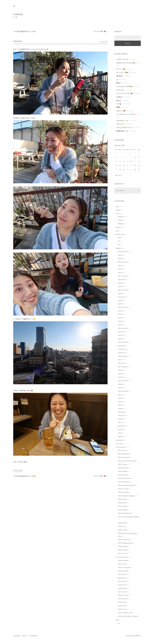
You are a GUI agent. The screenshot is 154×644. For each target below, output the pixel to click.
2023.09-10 (122, 412)
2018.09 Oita (122, 503)
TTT (119, 245)
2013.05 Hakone (123, 468)
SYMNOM (18, 14)
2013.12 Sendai (123, 471)
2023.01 (121, 405)
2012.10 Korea (123, 581)
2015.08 (121, 335)
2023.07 (121, 409)
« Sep (116, 175)
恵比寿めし (120, 76)
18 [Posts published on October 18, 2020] (116, 165)
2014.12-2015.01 (123, 328)
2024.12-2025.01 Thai (125, 613)
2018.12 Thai (122, 606)
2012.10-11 (121, 287)
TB (119, 241)
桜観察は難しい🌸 (122, 131)
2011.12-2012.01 (123, 276)
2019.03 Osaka (123, 510)
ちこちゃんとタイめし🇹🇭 (125, 94)
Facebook (17, 636)
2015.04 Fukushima (124, 478)
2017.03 (121, 360)
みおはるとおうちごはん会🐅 (126, 63)
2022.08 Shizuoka (124, 540)
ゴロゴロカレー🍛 (122, 121)
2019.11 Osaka (123, 530)
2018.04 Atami (123, 499)
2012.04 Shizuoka (124, 457)
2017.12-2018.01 (123, 367)
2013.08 (121, 301)
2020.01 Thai (122, 609)
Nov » (121, 175)
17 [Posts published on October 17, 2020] (139, 161)
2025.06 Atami (123, 550)
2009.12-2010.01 (123, 252)
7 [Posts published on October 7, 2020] (128, 157)
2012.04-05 (122, 280)
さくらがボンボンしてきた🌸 (126, 114)
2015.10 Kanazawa (124, 482)
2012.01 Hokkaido (124, 454)
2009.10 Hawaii (123, 560)
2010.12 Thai (122, 564)
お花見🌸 (119, 97)
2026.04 (121, 436)
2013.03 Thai (122, 585)
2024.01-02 (122, 416)
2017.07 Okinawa (124, 492)
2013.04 (121, 294)
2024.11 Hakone (123, 547)
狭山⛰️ (119, 100)
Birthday (121, 217)
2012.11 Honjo (122, 464)
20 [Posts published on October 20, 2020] (124, 165)
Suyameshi (119, 440)
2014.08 (121, 321)
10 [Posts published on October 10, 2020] (139, 157)
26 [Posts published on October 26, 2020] (120, 170)
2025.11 (120, 433)
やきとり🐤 (120, 124)
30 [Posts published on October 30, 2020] (135, 170)
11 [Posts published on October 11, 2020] (116, 161)
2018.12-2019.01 (123, 381)
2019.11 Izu (121, 526)
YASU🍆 (119, 104)
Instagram (34, 636)
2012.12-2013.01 (123, 290)
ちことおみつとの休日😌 (125, 87)
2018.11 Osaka (123, 506)
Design (118, 210)
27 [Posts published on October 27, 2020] (124, 170)
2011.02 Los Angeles (124, 567)
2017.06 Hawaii (123, 599)
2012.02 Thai (122, 574)
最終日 (119, 83)
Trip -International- (122, 557)
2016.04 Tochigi (123, 489)
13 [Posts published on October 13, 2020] (124, 161)
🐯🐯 (118, 107)
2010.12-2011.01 (123, 262)
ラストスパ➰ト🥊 (100, 31)
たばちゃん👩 (121, 111)
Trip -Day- (119, 444)
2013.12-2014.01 (123, 307)
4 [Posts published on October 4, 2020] (116, 157)
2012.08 (121, 283)
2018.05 (121, 374)
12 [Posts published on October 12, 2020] (120, 161)
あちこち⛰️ (120, 90)
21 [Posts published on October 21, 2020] (128, 165)
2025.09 (121, 429)
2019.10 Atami (123, 523)
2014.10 (121, 325)
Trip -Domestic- (121, 447)
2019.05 (121, 384)
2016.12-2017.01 (123, 356)
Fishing (120, 220)
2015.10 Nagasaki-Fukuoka (127, 485)
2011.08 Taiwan (123, 571)
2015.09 (121, 339)
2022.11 (120, 402)
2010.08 (121, 259)
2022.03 (121, 398)
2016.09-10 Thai (123, 595)
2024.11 (120, 422)
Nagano (119, 248)
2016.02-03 (122, 346)
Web (117, 620)
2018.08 (121, 377)
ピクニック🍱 (121, 69)
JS (119, 623)
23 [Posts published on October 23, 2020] (135, 165)
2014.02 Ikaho (123, 475)
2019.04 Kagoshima (125, 513)
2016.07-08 (122, 353)
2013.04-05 (122, 297)
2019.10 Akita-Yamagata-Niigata (129, 517)
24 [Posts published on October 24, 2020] (139, 165)
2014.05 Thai (122, 592)
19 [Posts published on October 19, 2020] (120, 165)
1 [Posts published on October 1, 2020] (131, 153)
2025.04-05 (122, 426)
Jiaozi (120, 238)
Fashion (119, 227)
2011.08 (121, 269)
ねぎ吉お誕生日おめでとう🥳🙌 (25, 31)
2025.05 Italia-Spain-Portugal (128, 616)
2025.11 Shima (123, 554)
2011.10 (120, 273)
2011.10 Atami (122, 450)
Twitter (25, 636)
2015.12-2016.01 (123, 342)
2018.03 (121, 370)
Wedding (121, 224)
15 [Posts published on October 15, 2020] (131, 161)
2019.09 (121, 388)
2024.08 (121, 419)
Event (118, 213)
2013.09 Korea (123, 588)
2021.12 (120, 395)
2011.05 (120, 266)
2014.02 (121, 311)
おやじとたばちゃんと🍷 (125, 128)
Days (21, 470)
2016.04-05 (122, 349)
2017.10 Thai (122, 602)
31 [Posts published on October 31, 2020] (139, 170)
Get (117, 231)
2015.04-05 (122, 332)
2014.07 (121, 318)
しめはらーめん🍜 (122, 59)
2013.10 (120, 304)
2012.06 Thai (122, 578)
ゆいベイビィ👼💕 (123, 73)
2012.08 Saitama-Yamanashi (127, 461)
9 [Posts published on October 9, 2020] (135, 157)
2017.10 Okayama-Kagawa (127, 496)
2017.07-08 (122, 363)
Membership (120, 234)
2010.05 (121, 255)
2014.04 (121, 314)
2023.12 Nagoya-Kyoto (125, 543)
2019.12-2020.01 (123, 391)
